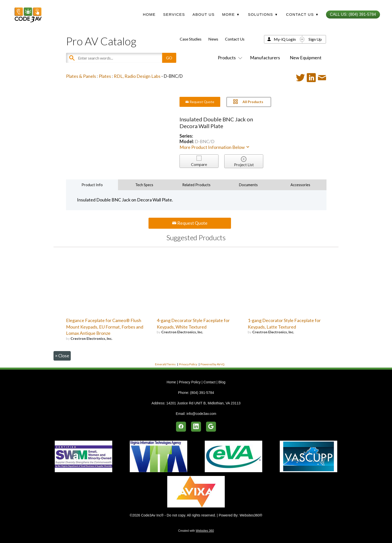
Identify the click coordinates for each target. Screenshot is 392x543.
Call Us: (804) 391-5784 (353, 14)
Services (174, 14)
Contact (209, 382)
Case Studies (191, 39)
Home (149, 14)
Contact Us (235, 39)
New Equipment (306, 58)
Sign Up (315, 39)
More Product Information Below (215, 147)
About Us (203, 14)
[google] (211, 427)
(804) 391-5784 (202, 393)
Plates (105, 76)
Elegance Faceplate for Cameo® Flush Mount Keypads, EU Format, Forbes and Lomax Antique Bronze (105, 327)
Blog (222, 382)
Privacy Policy (188, 364)
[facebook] (181, 427)
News (213, 39)
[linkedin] (196, 427)
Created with (196, 531)
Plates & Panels (81, 76)
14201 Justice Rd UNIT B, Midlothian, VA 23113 (203, 403)
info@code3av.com (201, 414)
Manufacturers (265, 58)
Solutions (263, 14)
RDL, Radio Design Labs (137, 76)
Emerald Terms (165, 364)
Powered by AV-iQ (212, 364)
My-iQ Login (285, 39)
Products (229, 58)
